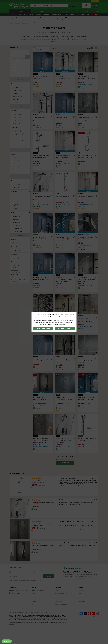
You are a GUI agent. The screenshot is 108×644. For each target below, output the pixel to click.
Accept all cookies (65, 329)
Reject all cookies (43, 329)
